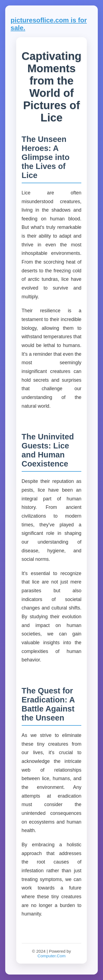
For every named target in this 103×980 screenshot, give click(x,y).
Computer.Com (51, 956)
